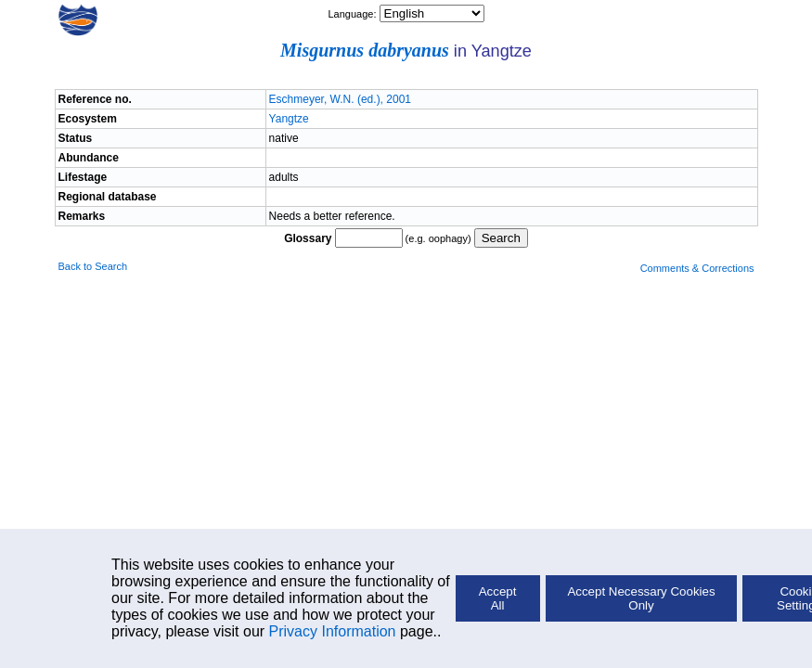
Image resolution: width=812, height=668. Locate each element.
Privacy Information (333, 631)
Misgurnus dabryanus (365, 50)
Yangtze (289, 119)
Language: (353, 14)
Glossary (308, 238)
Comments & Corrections (697, 268)
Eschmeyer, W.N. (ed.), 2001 (340, 99)
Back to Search (93, 266)
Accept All (498, 598)
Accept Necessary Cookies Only (641, 598)
